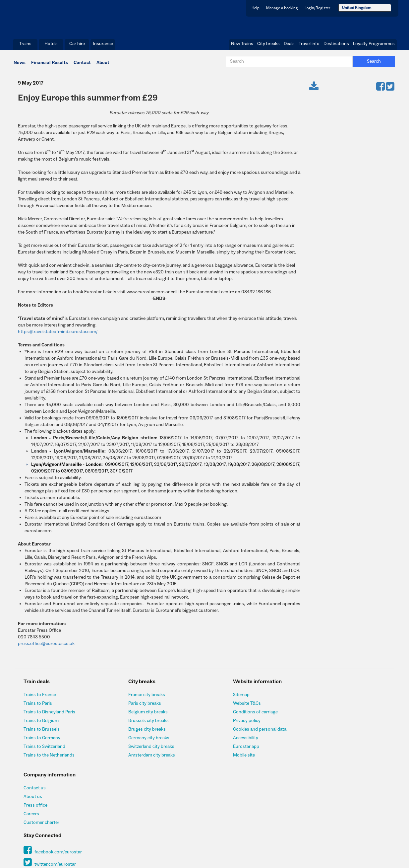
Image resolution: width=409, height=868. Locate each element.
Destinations (336, 46)
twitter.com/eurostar (336, 776)
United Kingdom (357, 7)
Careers (317, 724)
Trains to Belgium (42, 724)
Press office (321, 716)
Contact (82, 65)
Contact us (321, 698)
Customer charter (327, 733)
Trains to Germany (43, 742)
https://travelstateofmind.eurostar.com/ (57, 335)
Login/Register (317, 8)
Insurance (103, 46)
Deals (289, 46)
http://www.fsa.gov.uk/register (349, 828)
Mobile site (225, 759)
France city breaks (138, 698)
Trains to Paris (39, 707)
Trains (25, 46)
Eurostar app (228, 750)
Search (377, 64)
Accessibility (227, 742)
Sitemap (223, 698)
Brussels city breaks (140, 724)
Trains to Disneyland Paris (50, 716)
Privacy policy (228, 724)
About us (319, 707)
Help (256, 8)
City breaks (268, 46)
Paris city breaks (136, 707)
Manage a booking (282, 8)
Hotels (51, 46)
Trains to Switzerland (46, 750)
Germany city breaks (140, 742)
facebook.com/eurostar (339, 763)
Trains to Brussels (43, 733)
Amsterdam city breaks (143, 759)
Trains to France (41, 698)
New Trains (242, 46)
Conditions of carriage (237, 716)
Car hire (77, 46)
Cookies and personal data (241, 733)
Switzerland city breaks (143, 750)
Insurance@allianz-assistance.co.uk (194, 840)
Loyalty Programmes (374, 46)
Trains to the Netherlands (50, 759)
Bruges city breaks (138, 733)
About (103, 65)
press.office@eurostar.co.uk (46, 647)
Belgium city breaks (139, 716)
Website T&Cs (228, 707)
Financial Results (49, 65)
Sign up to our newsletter (335, 789)
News (19, 65)
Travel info (309, 46)
